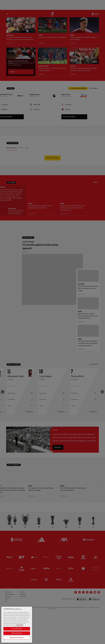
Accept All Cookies (17, 630)
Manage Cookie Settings (17, 639)
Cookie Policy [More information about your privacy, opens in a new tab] (20, 627)
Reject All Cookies (17, 635)
